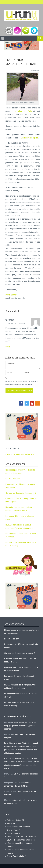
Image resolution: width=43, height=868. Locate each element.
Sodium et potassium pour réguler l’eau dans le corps (22, 765)
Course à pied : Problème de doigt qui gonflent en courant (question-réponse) (20, 726)
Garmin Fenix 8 (13, 833)
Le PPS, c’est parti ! (14, 479)
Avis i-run (11, 823)
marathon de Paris (23, 111)
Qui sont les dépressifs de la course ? (21, 493)
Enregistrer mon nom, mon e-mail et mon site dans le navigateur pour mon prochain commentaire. (22, 383)
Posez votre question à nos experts (20, 454)
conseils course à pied (28, 138)
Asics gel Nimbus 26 (15, 820)
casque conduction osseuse (18, 827)
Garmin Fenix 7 (13, 830)
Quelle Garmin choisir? (16, 856)
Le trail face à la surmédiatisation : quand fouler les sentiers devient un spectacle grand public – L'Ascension (21, 746)
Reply (8, 346)
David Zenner (11, 295)
